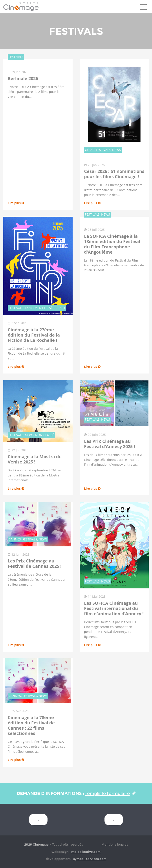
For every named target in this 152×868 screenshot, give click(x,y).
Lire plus (16, 203)
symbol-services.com (90, 859)
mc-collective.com (86, 852)
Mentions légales (115, 844)
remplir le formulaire (110, 793)
